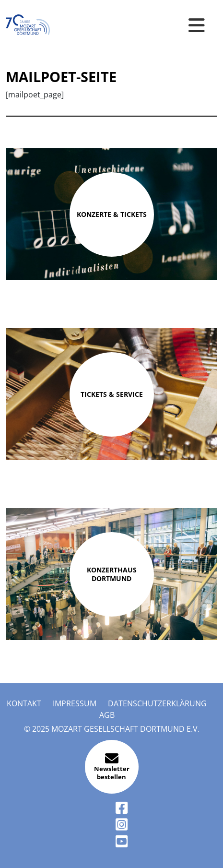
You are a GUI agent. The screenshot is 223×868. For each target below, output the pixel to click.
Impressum (75, 703)
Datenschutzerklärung (157, 703)
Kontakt (24, 703)
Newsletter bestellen (112, 767)
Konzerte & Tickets (112, 214)
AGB (107, 715)
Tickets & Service (112, 394)
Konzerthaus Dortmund (112, 574)
